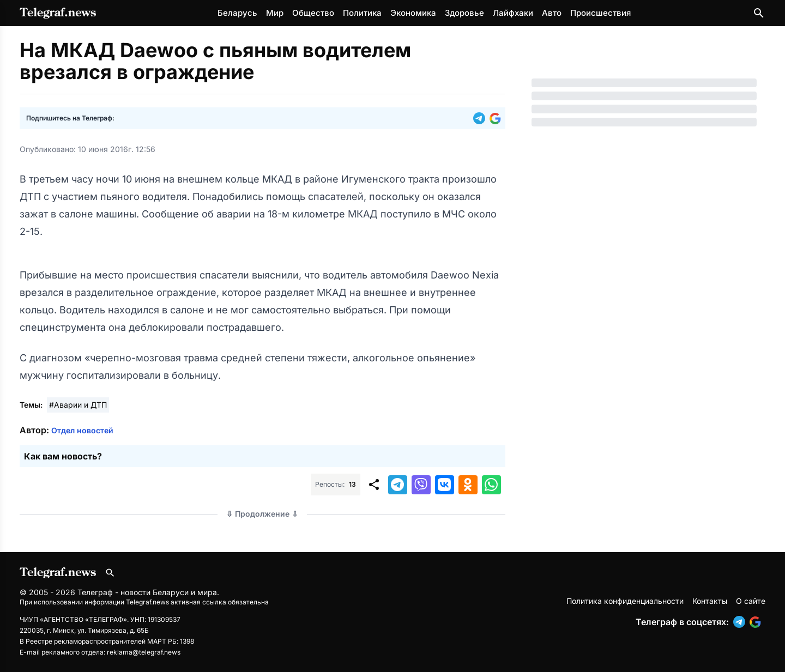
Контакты (710, 601)
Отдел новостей (82, 430)
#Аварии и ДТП (78, 405)
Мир (275, 13)
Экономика (413, 13)
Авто (552, 13)
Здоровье (464, 13)
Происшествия (600, 13)
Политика (362, 13)
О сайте (751, 601)
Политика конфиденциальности (625, 601)
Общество (313, 13)
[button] (481, 118)
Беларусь (237, 13)
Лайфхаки (513, 13)
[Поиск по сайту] (759, 13)
